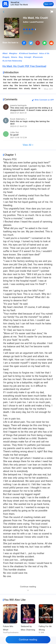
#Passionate (38, 57)
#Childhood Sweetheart (28, 53)
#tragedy (6, 57)
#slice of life (44, 53)
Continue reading (28, 640)
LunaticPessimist (37, 22)
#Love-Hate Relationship (12, 61)
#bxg (21, 57)
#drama (14, 57)
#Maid (5, 53)
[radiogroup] (30, 29)
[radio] (24, 29)
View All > (28, 145)
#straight (28, 57)
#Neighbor (13, 53)
